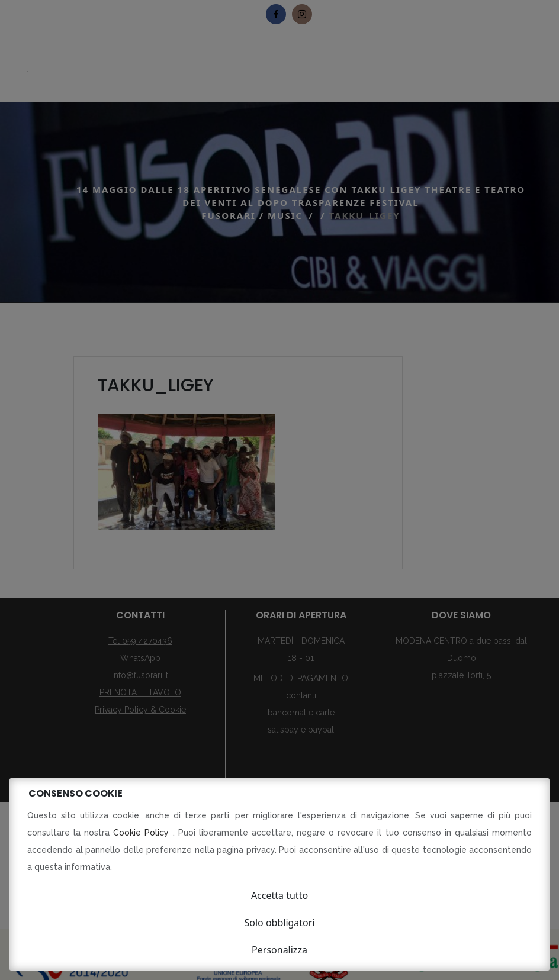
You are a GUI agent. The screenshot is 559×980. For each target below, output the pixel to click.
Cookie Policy (143, 833)
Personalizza (279, 950)
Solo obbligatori (279, 923)
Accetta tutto (279, 895)
